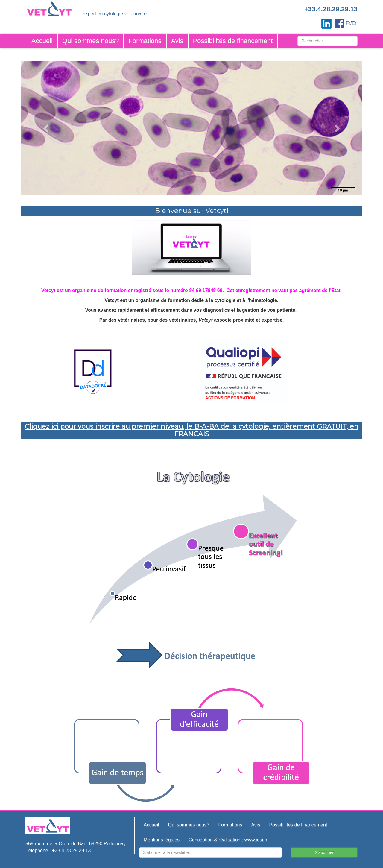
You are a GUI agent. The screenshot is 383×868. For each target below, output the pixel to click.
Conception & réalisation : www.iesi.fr (228, 840)
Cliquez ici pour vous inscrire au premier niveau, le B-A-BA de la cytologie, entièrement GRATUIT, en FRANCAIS (192, 430)
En (355, 23)
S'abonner (324, 852)
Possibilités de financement (233, 41)
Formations (145, 41)
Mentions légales (162, 840)
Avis (177, 41)
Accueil (42, 41)
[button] (47, 128)
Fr (348, 23)
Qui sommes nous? (91, 41)
